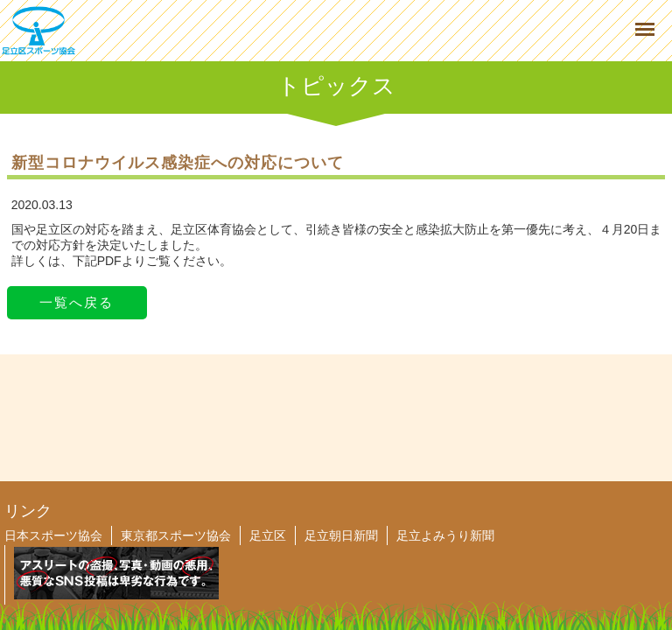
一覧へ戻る (77, 302)
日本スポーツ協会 (53, 535)
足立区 (268, 535)
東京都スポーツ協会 (176, 535)
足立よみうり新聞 (445, 535)
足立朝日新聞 (341, 535)
